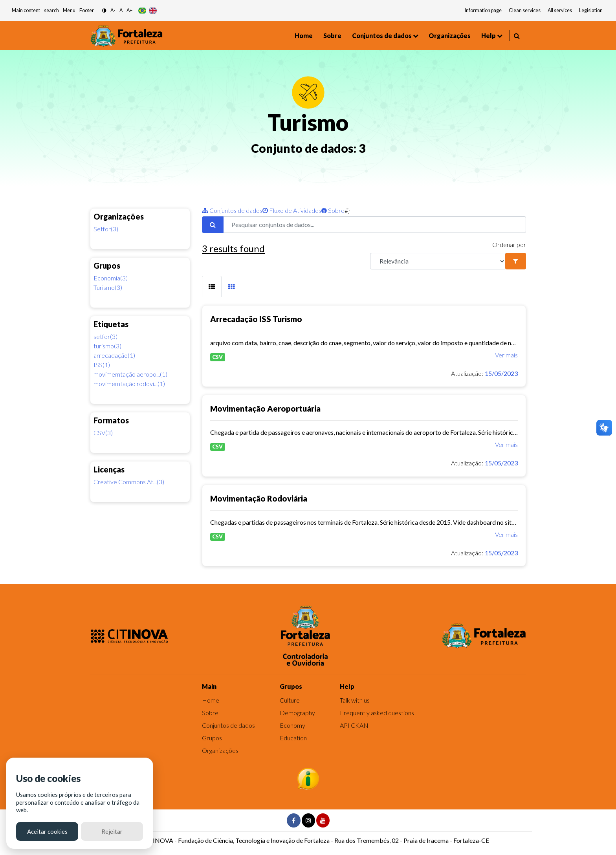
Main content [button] (26, 10)
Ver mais (506, 355)
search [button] (51, 10)
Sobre (332, 36)
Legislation (591, 10)
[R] (438, 261)
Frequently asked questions (377, 713)
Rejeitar (112, 831)
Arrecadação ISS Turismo (256, 319)
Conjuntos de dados (382, 36)
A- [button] (113, 10)
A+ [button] (129, 10)
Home (304, 36)
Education (293, 738)
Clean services (525, 10)
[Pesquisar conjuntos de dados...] (375, 225)
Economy (292, 725)
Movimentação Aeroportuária (265, 408)
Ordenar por (509, 244)
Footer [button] (87, 10)
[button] (104, 11)
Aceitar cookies (47, 831)
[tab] (212, 287)
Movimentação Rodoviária (259, 498)
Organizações (450, 36)
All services (560, 10)
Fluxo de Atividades (292, 210)
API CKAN (354, 725)
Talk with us (355, 700)
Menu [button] (69, 10)
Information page (483, 10)
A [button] (121, 10)
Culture (290, 700)
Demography (297, 713)
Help (489, 36)
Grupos (212, 738)
